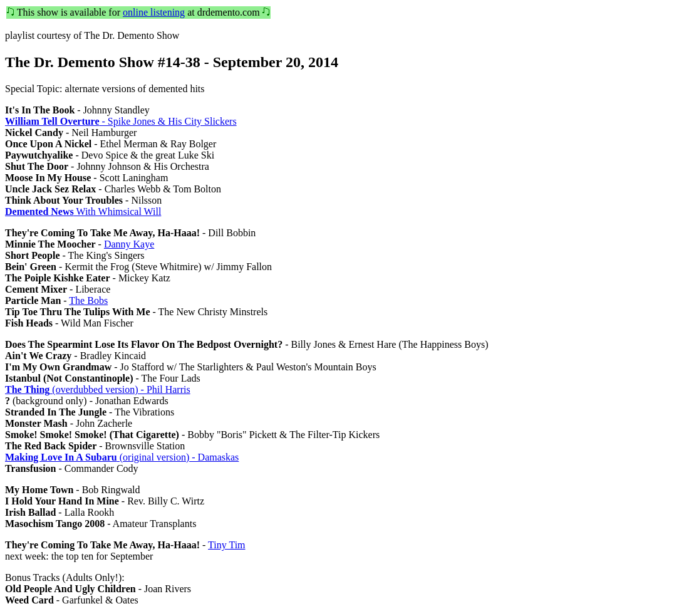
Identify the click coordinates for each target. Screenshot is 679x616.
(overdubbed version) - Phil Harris (98, 389)
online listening (154, 12)
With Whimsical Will (83, 211)
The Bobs (88, 300)
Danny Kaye (129, 244)
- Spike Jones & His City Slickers (121, 121)
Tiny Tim (226, 545)
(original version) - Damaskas (122, 457)
